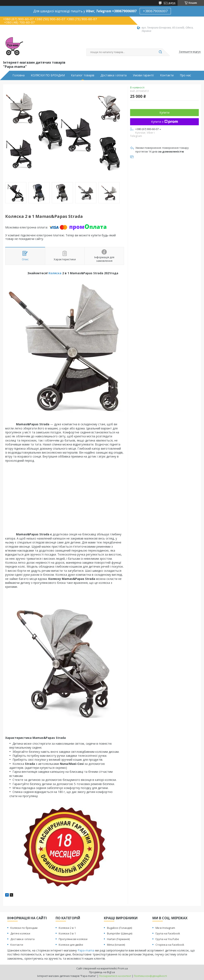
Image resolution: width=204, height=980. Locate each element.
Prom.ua (123, 968)
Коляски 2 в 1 (67, 928)
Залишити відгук (190, 52)
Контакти (167, 75)
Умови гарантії (143, 75)
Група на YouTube (167, 939)
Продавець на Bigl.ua (102, 972)
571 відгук (170, 3)
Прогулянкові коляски (73, 939)
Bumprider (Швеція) (120, 933)
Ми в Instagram (165, 928)
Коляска (55, 273)
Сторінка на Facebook (170, 945)
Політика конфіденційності (150, 976)
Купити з (165, 122)
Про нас (185, 75)
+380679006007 (155, 11)
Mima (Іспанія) (116, 945)
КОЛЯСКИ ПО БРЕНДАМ (48, 75)
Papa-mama (86, 950)
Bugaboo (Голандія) (119, 928)
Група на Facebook (168, 933)
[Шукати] (160, 52)
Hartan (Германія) (118, 939)
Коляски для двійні (71, 945)
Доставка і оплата (114, 75)
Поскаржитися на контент (115, 976)
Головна (19, 75)
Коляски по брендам (24, 928)
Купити (164, 112)
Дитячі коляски (20, 933)
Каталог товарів (83, 75)
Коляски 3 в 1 (67, 933)
